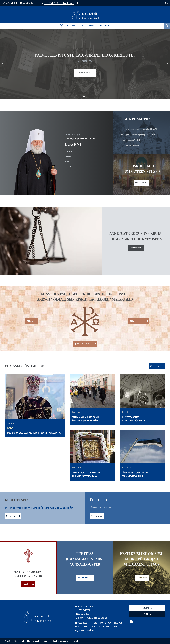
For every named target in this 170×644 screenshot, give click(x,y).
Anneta (147, 614)
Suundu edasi (28, 584)
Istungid (31, 321)
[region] (85, 64)
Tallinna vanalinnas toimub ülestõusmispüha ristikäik (39, 508)
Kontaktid (104, 26)
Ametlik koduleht (85, 578)
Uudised (68, 157)
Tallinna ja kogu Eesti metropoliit (139, 129)
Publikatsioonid (89, 26)
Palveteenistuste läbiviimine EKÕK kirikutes (85, 55)
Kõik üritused (97, 516)
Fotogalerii (69, 162)
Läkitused (69, 152)
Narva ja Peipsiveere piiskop (139, 134)
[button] (2, 64)
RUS (166, 3)
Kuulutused (77, 412)
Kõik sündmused (157, 366)
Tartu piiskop (130, 146)
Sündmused (72, 26)
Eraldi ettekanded (139, 321)
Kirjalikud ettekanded (85, 343)
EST (161, 3)
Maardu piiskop (130, 140)
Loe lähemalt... (142, 183)
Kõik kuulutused (13, 516)
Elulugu (68, 166)
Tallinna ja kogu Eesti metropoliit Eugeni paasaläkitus (34, 433)
